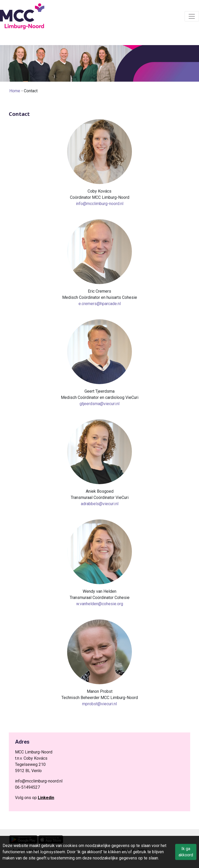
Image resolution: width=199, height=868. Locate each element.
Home (15, 91)
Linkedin (46, 798)
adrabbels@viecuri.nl (100, 504)
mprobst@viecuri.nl (99, 704)
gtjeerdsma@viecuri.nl (99, 404)
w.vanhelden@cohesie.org (100, 604)
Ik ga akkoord (186, 852)
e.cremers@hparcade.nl (100, 304)
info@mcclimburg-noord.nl (100, 204)
